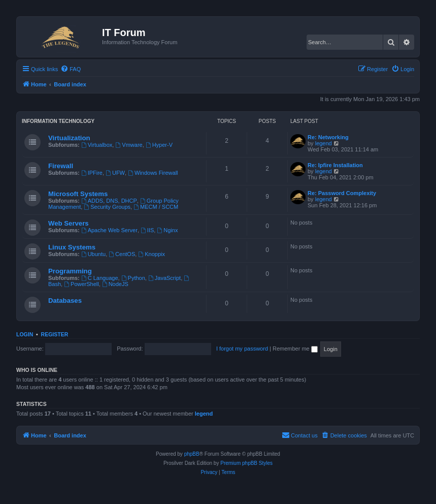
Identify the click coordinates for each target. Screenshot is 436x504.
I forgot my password (242, 349)
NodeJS (115, 284)
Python (133, 278)
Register (55, 334)
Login (25, 334)
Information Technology (58, 121)
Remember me (295, 349)
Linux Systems (72, 247)
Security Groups (107, 207)
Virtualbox (97, 145)
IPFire (92, 173)
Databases (65, 301)
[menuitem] (71, 69)
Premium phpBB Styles (246, 463)
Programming (70, 271)
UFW (115, 173)
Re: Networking (328, 137)
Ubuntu (93, 254)
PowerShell (81, 284)
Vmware (129, 145)
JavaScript (164, 278)
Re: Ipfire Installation (335, 165)
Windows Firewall (153, 173)
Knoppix (152, 254)
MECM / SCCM (156, 207)
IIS (147, 230)
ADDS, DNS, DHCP (109, 201)
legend (324, 143)
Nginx (167, 230)
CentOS (122, 254)
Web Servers (69, 223)
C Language (100, 278)
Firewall (61, 166)
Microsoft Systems (78, 194)
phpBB (192, 454)
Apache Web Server (109, 230)
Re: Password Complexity (342, 193)
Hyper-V (159, 145)
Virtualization (69, 138)
